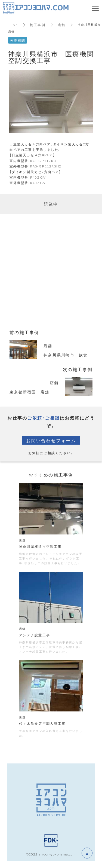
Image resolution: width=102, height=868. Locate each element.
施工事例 (38, 25)
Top (14, 25)
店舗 (62, 25)
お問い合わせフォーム (51, 440)
